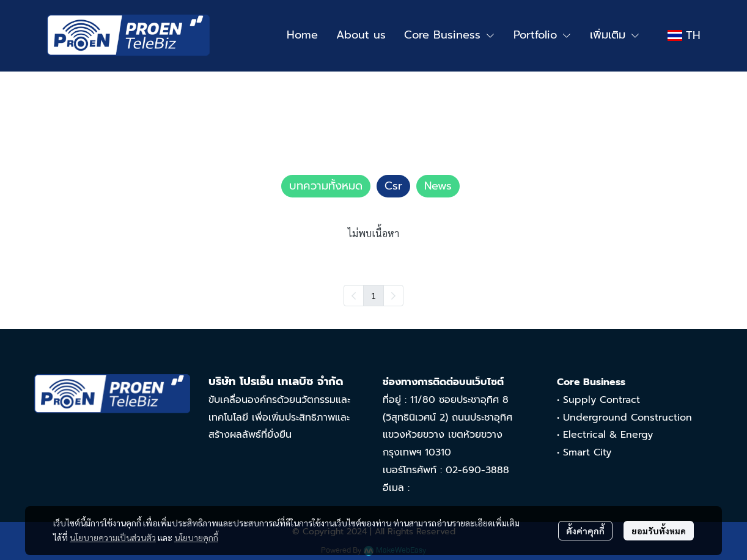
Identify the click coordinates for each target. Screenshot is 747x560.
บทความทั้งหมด (102, 102)
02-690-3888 (477, 470)
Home (46, 102)
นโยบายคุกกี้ (196, 537)
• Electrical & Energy (605, 435)
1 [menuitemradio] (373, 295)
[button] (684, 35)
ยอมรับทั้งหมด (659, 531)
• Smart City (584, 452)
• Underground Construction (624, 418)
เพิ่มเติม (615, 35)
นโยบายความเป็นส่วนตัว (113, 537)
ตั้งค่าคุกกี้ (585, 531)
